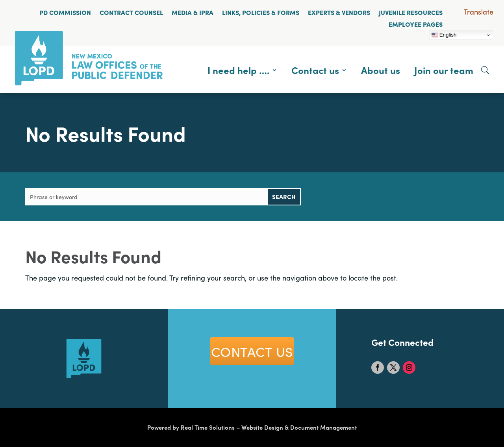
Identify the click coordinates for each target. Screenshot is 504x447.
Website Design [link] (262, 427)
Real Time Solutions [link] (208, 427)
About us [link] (381, 70)
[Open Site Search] (485, 70)
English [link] (444, 35)
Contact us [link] (315, 70)
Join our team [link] (444, 70)
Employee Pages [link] (416, 24)
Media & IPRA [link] (193, 12)
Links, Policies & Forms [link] (261, 12)
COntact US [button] (252, 351)
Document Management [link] (323, 427)
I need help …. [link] (238, 70)
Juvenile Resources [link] (411, 12)
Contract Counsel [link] (131, 12)
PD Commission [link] (65, 12)
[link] (89, 82)
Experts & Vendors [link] (339, 12)
